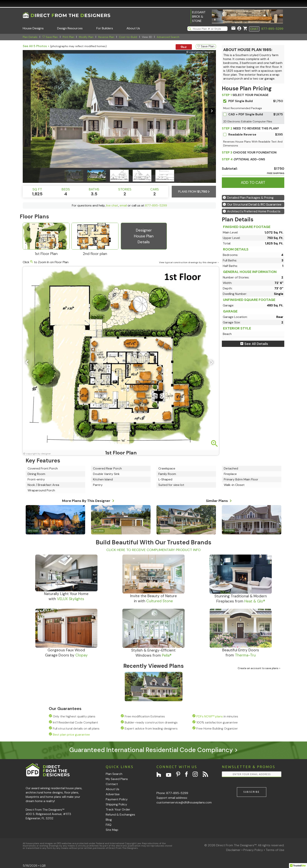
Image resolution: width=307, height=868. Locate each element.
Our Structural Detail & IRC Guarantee (252, 204)
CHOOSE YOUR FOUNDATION (249, 152)
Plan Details (30, 37)
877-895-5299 (272, 29)
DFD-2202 (33, 531)
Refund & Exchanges (120, 815)
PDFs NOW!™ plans (210, 716)
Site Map (112, 830)
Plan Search (114, 774)
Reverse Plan (106, 37)
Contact (112, 784)
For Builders (105, 28)
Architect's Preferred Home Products (252, 211)
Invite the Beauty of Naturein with (153, 598)
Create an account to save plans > (259, 668)
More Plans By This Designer (88, 500)
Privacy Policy (253, 850)
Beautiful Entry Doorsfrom (241, 653)
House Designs (33, 28)
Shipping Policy (116, 804)
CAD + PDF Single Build (246, 114)
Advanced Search (168, 37)
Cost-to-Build (128, 37)
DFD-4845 (99, 531)
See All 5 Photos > (36, 46)
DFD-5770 (229, 531)
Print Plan (68, 37)
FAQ (109, 825)
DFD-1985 (132, 699)
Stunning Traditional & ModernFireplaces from (241, 599)
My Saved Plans (117, 779)
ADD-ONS (243, 159)
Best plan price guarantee (71, 735)
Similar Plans (219, 500)
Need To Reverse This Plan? (250, 128)
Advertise (113, 794)
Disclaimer (233, 850)
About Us (133, 28)
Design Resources (70, 28)
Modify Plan (86, 37)
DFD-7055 (164, 531)
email (123, 205)
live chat (112, 205)
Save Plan (50, 37)
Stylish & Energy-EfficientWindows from (153, 653)
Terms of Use (275, 850)
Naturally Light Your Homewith (66, 596)
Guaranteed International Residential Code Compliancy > (154, 750)
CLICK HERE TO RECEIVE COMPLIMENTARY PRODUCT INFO (153, 550)
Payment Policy (117, 799)
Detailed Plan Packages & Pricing (248, 198)
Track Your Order (118, 809)
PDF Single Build (241, 101)
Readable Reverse (242, 134)
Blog (109, 820)
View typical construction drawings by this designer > (189, 262)
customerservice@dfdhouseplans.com (184, 802)
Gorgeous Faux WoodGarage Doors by (66, 653)
